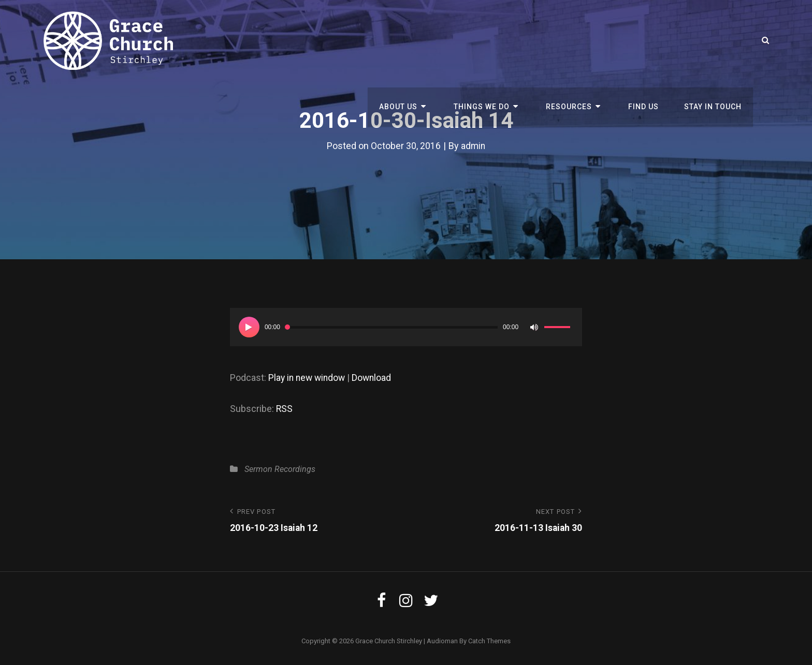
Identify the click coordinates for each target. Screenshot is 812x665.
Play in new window (308, 378)
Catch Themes (489, 641)
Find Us (647, 40)
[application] (406, 327)
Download (375, 378)
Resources (577, 40)
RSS (285, 408)
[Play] (249, 327)
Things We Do (495, 40)
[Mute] (534, 327)
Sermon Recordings (280, 469)
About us (416, 40)
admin (473, 146)
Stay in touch (714, 40)
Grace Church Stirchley (389, 641)
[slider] (392, 327)
